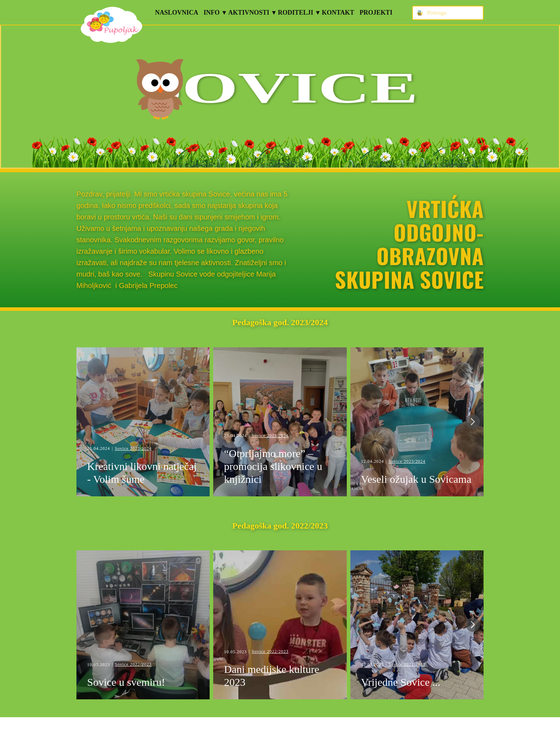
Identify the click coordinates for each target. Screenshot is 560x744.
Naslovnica (177, 13)
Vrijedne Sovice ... (401, 682)
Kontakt (338, 13)
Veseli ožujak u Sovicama (416, 479)
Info (212, 13)
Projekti (376, 13)
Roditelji (296, 13)
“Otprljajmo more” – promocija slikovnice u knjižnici (273, 466)
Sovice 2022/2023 (133, 664)
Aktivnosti (249, 13)
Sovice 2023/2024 (133, 448)
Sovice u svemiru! (127, 682)
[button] (473, 422)
